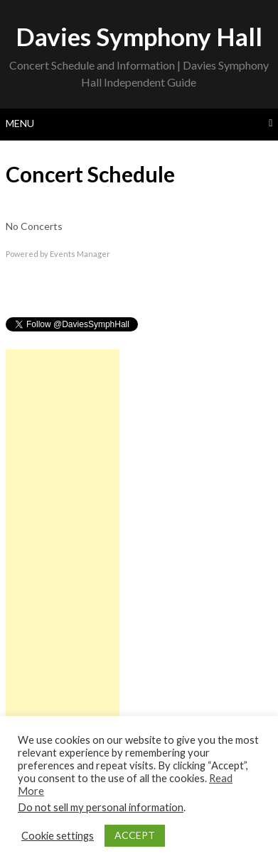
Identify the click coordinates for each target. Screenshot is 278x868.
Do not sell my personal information (101, 807)
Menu (20, 123)
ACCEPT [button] (135, 835)
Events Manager (80, 254)
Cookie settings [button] (58, 836)
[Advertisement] (63, 562)
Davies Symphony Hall (139, 36)
